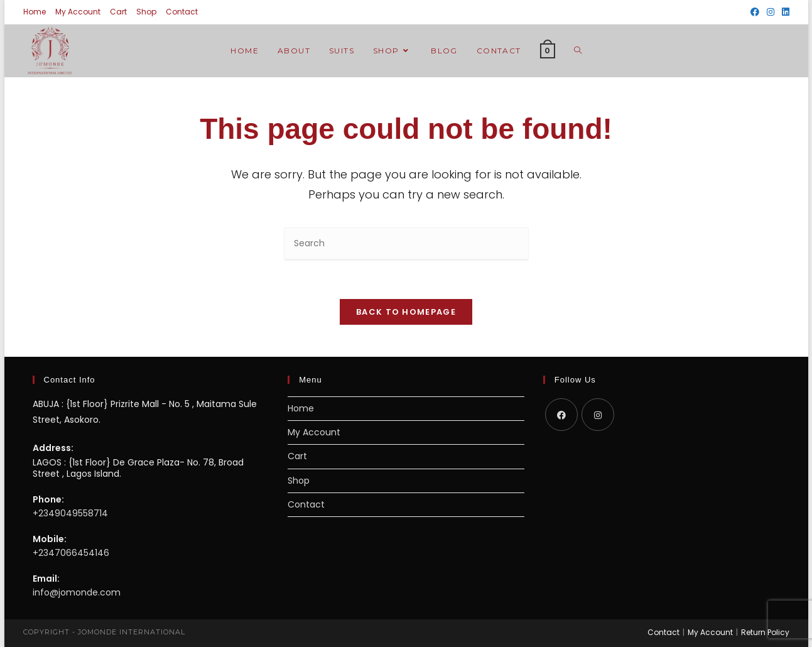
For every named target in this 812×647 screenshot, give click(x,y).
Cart (118, 12)
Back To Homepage (406, 312)
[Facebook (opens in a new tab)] (755, 12)
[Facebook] (561, 415)
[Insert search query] (406, 244)
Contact (182, 12)
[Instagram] (598, 415)
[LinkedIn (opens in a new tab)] (784, 12)
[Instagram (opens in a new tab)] (771, 12)
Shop (146, 12)
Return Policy (765, 632)
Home (35, 12)
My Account (78, 12)
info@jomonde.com (77, 592)
